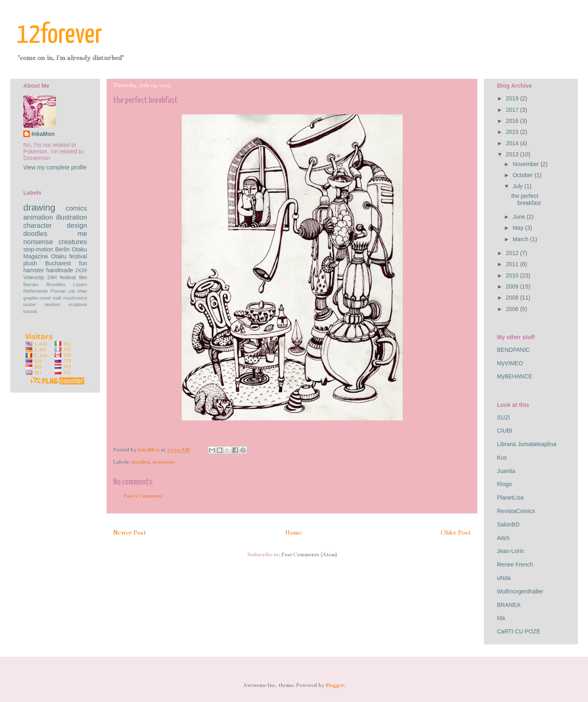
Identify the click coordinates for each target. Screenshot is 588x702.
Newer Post (130, 533)
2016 (513, 121)
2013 (513, 154)
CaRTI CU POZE (519, 631)
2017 (513, 110)
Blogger (335, 685)
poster (30, 304)
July (518, 186)
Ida (501, 618)
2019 (513, 98)
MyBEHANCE (514, 376)
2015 (513, 132)
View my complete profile (55, 167)
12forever (59, 35)
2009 (513, 287)
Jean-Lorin (510, 551)
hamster (34, 270)
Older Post (456, 533)
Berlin (62, 249)
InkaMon (43, 134)
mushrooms (75, 298)
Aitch (503, 538)
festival (68, 278)
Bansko (31, 284)
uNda (504, 578)
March (521, 239)
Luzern (80, 284)
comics (76, 208)
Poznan (58, 291)
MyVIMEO (510, 363)
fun (83, 263)
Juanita (506, 471)
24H (52, 278)
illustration (71, 217)
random (52, 304)
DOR (81, 271)
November (526, 164)
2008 (513, 298)
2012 (513, 253)
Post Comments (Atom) (309, 555)
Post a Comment (143, 496)
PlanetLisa (510, 498)
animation (38, 217)
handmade (60, 270)
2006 (513, 309)
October (523, 175)
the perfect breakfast (526, 199)
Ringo (504, 484)
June (519, 217)
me (82, 234)
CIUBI (504, 431)
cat (72, 291)
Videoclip (34, 278)
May (519, 228)
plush (30, 263)
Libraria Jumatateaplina (527, 444)
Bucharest (58, 263)
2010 (513, 275)
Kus (502, 458)
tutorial (30, 311)
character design (55, 225)
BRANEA (509, 605)
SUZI (503, 418)
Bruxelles (56, 284)
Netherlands (36, 291)
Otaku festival (69, 256)
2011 (513, 264)
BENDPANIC (513, 350)
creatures (73, 242)
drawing (39, 208)
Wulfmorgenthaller (520, 591)
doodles (140, 462)
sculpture (78, 304)
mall (57, 298)
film (83, 278)
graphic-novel (37, 298)
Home (293, 533)
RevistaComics (516, 511)
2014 (513, 143)
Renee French (515, 564)
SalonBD (508, 524)
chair (82, 291)
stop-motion (38, 249)
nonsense (164, 462)
